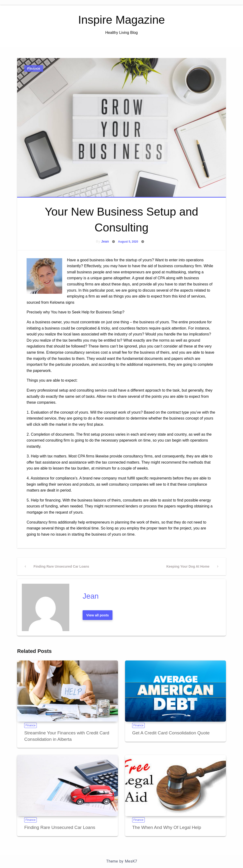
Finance (34, 68)
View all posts (98, 615)
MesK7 (131, 861)
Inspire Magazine (121, 20)
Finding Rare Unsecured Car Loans (60, 827)
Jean (105, 241)
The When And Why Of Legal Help (167, 827)
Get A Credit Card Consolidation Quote (171, 733)
